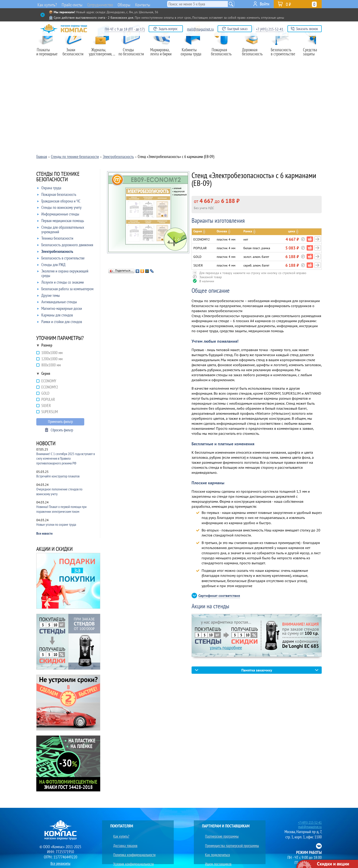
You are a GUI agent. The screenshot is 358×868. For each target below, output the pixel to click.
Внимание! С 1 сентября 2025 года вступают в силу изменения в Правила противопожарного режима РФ (66, 459)
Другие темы (49, 296)
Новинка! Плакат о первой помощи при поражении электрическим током (61, 509)
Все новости (44, 533)
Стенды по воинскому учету (59, 208)
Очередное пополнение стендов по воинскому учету (59, 491)
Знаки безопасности (75, 54)
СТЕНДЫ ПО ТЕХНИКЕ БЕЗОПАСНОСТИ (58, 177)
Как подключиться (215, 845)
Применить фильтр (60, 422)
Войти (265, 4)
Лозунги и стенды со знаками (61, 283)
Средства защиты (312, 54)
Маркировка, (163, 54)
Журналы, (102, 54)
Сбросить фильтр (62, 430)
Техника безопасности (55, 239)
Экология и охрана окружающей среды (63, 273)
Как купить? (46, 5)
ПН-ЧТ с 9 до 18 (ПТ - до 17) (125, 29)
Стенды (133, 54)
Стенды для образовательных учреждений (61, 230)
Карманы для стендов (55, 316)
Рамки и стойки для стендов (60, 323)
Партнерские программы (220, 835)
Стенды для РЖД (51, 266)
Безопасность (282, 54)
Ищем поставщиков (216, 851)
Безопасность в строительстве (61, 259)
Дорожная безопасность (252, 54)
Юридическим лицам (125, 856)
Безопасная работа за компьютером (65, 290)
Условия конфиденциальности (132, 851)
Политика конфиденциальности (133, 845)
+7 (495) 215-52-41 (270, 29)
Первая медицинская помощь (61, 222)
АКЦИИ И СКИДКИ (54, 549)
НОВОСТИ (46, 444)
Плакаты (48, 54)
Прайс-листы (72, 5)
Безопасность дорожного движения (65, 246)
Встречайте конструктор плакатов (58, 476)
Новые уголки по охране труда (56, 524)
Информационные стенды (58, 215)
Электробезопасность (55, 252)
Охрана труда (49, 189)
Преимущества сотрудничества (224, 856)
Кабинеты (193, 54)
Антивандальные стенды (57, 303)
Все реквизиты (61, 862)
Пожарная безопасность (223, 54)
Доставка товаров (123, 840)
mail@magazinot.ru (200, 29)
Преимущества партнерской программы (231, 840)
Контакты (155, 4)
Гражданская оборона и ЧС (59, 202)
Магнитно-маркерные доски (60, 309)
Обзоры (134, 4)
